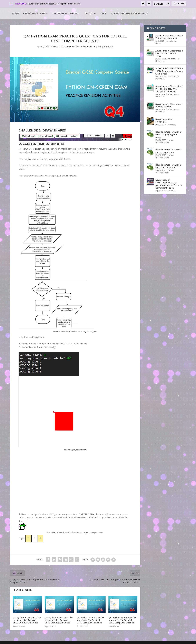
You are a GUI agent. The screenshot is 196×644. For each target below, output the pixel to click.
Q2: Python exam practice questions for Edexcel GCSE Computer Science (27, 620)
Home (15, 13)
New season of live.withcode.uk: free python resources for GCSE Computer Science (169, 184)
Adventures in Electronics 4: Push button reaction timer (169, 53)
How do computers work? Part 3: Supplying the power (168, 134)
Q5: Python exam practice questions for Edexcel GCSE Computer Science (59, 620)
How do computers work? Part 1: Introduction (168, 166)
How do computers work (165, 141)
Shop (103, 13)
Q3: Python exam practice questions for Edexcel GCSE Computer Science (91, 620)
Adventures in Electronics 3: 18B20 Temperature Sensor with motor (169, 71)
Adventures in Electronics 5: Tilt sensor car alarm (169, 37)
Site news (172, 125)
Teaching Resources (65, 13)
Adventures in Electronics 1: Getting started (169, 105)
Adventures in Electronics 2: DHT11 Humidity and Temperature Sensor (169, 89)
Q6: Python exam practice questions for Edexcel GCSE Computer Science (122, 620)
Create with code (34, 13)
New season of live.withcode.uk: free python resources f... (54, 4)
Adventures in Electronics (166, 42)
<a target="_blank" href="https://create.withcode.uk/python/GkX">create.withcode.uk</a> (75, 483)
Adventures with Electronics (129, 13)
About (89, 13)
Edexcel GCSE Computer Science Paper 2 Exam (73, 47)
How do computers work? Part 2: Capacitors (168, 151)
